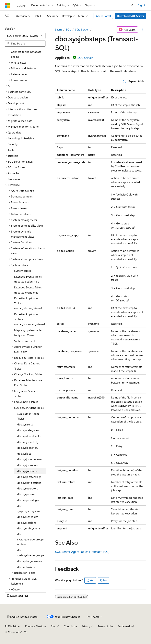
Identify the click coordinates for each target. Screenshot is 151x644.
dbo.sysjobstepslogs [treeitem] (29, 477)
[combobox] (25, 36)
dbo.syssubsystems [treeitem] (29, 528)
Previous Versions (36, 626)
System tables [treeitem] (23, 271)
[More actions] (143, 30)
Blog (54, 626)
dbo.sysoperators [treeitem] (28, 488)
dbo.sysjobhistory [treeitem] (28, 448)
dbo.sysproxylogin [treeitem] (28, 500)
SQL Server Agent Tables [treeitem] (28, 416)
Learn (58, 29)
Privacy (86, 626)
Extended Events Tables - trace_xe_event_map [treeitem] (29, 290)
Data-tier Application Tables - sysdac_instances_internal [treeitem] (29, 319)
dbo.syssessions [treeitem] (27, 523)
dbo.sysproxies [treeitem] (26, 494)
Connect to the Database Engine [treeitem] (26, 54)
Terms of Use (105, 626)
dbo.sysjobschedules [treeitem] (30, 459)
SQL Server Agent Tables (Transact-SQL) (82, 552)
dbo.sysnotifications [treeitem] (29, 483)
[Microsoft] (7, 5)
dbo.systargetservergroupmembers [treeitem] (31, 539)
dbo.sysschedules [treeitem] (28, 517)
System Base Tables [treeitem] (26, 341)
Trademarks (125, 626)
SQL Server (82, 29)
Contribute (70, 626)
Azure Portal (103, 16)
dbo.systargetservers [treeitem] (30, 561)
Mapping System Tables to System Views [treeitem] (28, 333)
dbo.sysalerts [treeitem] (25, 424)
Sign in (142, 5)
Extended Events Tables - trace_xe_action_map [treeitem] (29, 279)
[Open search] (133, 5)
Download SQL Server (131, 16)
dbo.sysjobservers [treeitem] (28, 465)
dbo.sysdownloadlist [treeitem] (29, 436)
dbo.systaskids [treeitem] (26, 567)
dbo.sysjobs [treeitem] (24, 454)
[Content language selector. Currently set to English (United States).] (23, 617)
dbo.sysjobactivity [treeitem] (28, 442)
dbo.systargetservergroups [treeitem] (31, 553)
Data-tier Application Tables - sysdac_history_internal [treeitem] (28, 303)
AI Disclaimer (13, 626)
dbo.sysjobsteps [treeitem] (27, 471)
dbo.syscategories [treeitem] (28, 430)
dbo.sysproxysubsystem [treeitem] (29, 508)
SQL (68, 29)
